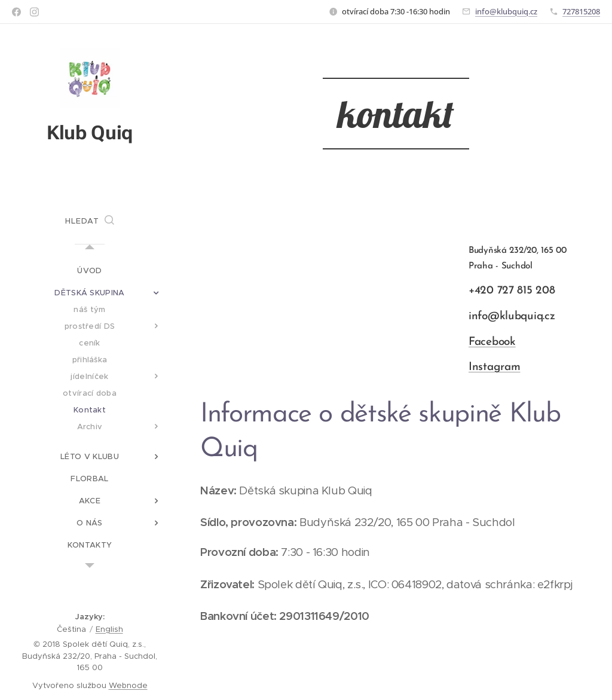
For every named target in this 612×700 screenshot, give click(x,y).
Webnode (128, 685)
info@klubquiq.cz (506, 11)
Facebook (492, 342)
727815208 (581, 11)
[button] (90, 221)
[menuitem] (90, 270)
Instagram (494, 367)
